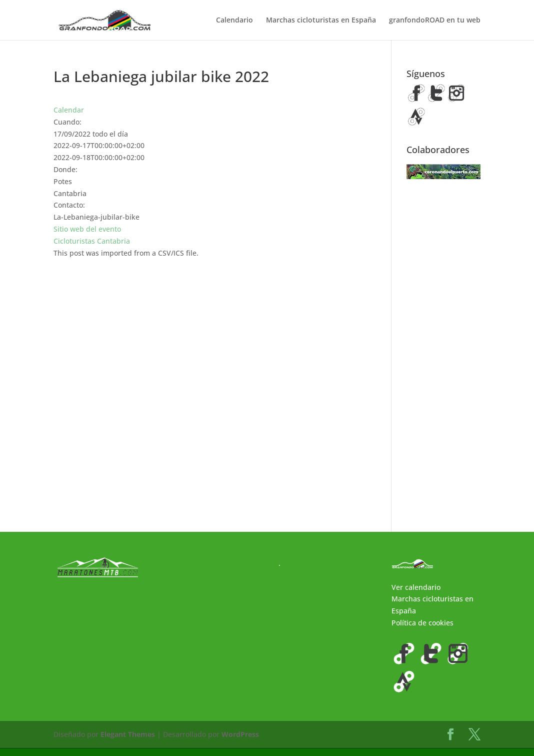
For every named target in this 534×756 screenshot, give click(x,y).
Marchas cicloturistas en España (321, 21)
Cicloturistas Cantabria (92, 241)
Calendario (234, 21)
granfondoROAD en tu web (435, 21)
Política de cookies (422, 631)
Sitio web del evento (87, 229)
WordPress (240, 742)
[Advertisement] (443, 353)
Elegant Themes (128, 742)
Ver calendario (416, 595)
